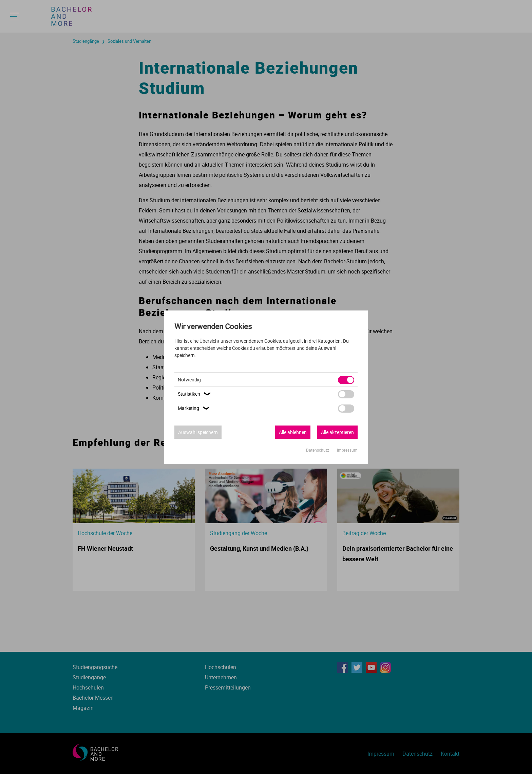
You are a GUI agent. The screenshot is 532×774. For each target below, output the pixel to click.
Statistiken (195, 394)
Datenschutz (318, 450)
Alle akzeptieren (337, 432)
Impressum (347, 450)
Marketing (195, 408)
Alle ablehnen (293, 432)
